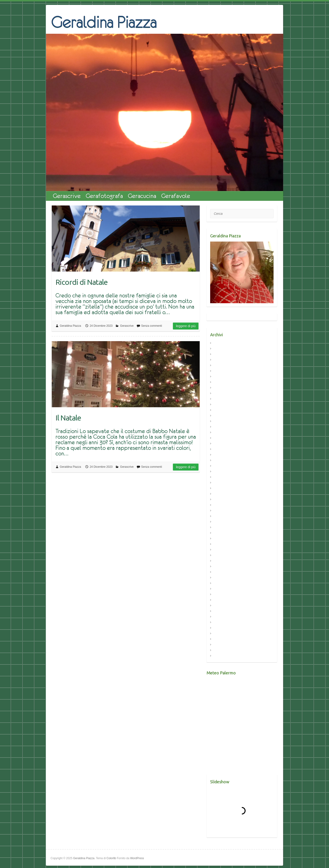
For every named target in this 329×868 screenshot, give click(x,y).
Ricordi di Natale (82, 282)
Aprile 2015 (221, 639)
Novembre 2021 (224, 416)
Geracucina (142, 196)
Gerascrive (67, 196)
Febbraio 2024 (223, 354)
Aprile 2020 (221, 488)
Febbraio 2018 (223, 539)
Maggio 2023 (222, 377)
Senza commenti (152, 326)
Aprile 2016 (221, 600)
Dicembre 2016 (224, 572)
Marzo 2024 (222, 349)
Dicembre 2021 (224, 410)
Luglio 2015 (221, 634)
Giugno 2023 (222, 371)
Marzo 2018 (222, 533)
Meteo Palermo (215, 772)
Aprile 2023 (221, 382)
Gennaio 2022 (223, 405)
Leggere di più (186, 326)
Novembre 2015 (224, 617)
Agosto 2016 (222, 583)
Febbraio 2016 (223, 606)
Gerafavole (176, 196)
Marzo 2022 (222, 399)
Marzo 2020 (222, 494)
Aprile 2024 (221, 343)
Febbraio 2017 (223, 567)
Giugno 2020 (222, 477)
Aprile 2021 (221, 444)
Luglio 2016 (221, 589)
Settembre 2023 (224, 365)
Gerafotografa (104, 196)
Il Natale (68, 418)
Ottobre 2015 (223, 622)
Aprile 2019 (221, 527)
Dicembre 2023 (224, 360)
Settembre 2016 (224, 578)
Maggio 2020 (222, 483)
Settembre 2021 (224, 427)
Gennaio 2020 (223, 505)
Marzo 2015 (222, 645)
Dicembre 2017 (224, 544)
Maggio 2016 (222, 594)
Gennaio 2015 (223, 656)
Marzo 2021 (222, 449)
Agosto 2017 (222, 550)
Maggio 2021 (222, 438)
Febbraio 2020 (223, 500)
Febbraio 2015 (223, 650)
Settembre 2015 (224, 628)
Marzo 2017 (222, 561)
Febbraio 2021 (223, 455)
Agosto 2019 (222, 516)
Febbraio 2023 (223, 393)
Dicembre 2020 (224, 460)
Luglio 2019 (221, 522)
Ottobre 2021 (223, 421)
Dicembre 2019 (224, 511)
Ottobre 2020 (223, 472)
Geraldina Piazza (104, 22)
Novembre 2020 (224, 466)
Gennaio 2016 (223, 611)
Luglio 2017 (221, 555)
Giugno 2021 (222, 432)
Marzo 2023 (222, 388)
